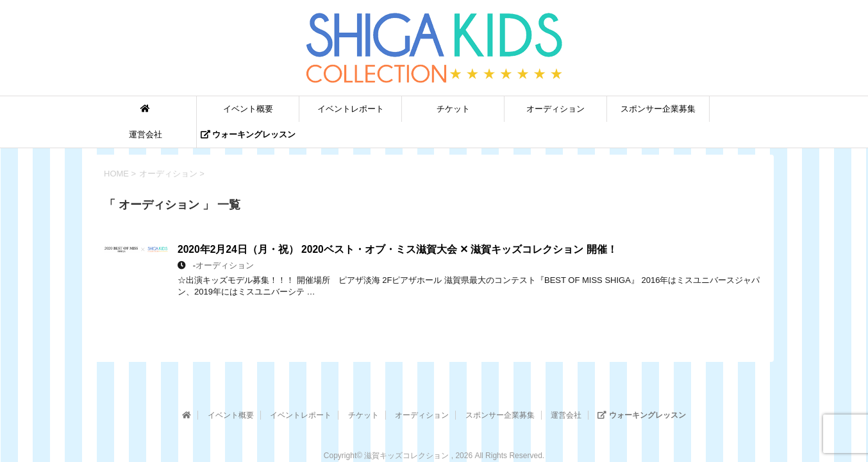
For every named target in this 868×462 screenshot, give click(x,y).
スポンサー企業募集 (658, 109)
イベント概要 (248, 109)
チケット (453, 109)
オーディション (555, 109)
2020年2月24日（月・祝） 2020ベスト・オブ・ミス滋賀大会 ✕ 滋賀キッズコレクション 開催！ (397, 249)
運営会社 (146, 134)
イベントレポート (351, 109)
